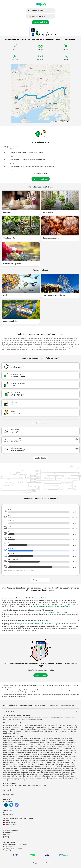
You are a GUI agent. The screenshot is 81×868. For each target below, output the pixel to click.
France (6, 821)
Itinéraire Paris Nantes (70, 727)
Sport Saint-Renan (53, 764)
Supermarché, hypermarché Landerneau (43, 754)
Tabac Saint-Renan (29, 778)
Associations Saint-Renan (10, 766)
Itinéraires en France (23, 725)
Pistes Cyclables (14, 786)
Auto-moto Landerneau (29, 741)
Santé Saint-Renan (42, 764)
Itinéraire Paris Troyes (13, 733)
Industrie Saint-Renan (68, 770)
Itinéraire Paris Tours (26, 729)
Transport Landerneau (17, 743)
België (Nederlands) (10, 824)
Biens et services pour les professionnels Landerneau (52, 745)
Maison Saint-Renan (26, 760)
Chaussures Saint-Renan (61, 774)
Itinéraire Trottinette (37, 720)
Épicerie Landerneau (9, 756)
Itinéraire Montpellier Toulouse (58, 729)
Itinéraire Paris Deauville (49, 725)
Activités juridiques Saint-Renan (20, 774)
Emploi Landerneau (40, 747)
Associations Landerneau (18, 745)
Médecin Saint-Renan (24, 766)
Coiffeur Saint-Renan (20, 762)
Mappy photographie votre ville (12, 850)
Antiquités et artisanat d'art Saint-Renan (46, 776)
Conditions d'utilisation (10, 845)
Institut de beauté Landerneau (66, 749)
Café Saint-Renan (48, 774)
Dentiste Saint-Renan (68, 766)
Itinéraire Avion (26, 720)
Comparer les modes (41, 580)
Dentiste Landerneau (28, 747)
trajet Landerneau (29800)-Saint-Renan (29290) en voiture (56, 613)
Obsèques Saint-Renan (53, 762)
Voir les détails (40, 458)
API (4, 812)
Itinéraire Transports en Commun (38, 718)
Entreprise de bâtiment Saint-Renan (42, 760)
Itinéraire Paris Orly (30, 727)
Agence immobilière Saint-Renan (62, 760)
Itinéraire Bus (16, 720)
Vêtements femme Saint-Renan (27, 768)
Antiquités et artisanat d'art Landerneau (54, 758)
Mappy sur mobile (8, 814)
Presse (5, 838)
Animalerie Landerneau (32, 752)
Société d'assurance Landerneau (58, 741)
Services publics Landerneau (55, 747)
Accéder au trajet (41, 179)
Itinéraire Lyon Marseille (60, 731)
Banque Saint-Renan (34, 770)
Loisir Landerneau (44, 752)
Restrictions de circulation (39, 786)
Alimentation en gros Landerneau (33, 758)
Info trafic (6, 786)
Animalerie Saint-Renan (21, 770)
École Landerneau (69, 747)
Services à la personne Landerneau (53, 751)
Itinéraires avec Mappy (10, 725)
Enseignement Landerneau (23, 754)
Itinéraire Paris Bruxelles (16, 731)
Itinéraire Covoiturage (64, 718)
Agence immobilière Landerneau (12, 741)
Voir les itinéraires (40, 22)
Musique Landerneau (56, 752)
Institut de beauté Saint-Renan (12, 772)
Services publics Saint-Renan (50, 772)
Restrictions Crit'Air (25, 786)
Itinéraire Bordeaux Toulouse (11, 729)
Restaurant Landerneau (21, 739)
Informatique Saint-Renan (10, 768)
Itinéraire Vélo (24, 718)
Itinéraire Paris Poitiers (45, 731)
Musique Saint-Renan (17, 778)
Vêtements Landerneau (18, 752)
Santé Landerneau (63, 743)
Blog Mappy (6, 836)
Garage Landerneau (34, 739)
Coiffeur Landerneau (42, 741)
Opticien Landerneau (69, 752)
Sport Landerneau (31, 745)
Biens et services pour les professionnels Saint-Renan (46, 766)
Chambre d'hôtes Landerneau (48, 743)
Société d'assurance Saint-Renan (36, 762)
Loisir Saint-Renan (68, 768)
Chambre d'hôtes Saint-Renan (27, 764)
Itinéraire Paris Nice (57, 727)
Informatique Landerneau (31, 749)
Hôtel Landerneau (8, 739)
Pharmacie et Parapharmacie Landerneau (52, 756)
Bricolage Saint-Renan (36, 774)
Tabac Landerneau (21, 756)
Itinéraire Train (53, 718)
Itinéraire (6, 718)
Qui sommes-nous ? (9, 833)
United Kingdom (9, 826)
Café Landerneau (16, 747)
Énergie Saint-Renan (41, 778)
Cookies (25, 845)
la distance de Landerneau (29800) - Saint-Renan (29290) (52, 606)
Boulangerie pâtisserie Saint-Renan (51, 770)
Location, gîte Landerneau (32, 743)
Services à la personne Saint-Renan (31, 772)
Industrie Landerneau (33, 756)
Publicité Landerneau (36, 751)
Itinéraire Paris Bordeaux (64, 725)
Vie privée (20, 845)
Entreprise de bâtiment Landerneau (63, 739)
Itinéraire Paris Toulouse (44, 727)
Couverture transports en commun (13, 848)
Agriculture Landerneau (22, 751)
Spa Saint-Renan (29, 776)
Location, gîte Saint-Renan (10, 764)
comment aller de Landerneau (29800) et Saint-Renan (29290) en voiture (37, 623)
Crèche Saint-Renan (63, 776)
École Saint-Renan (56, 768)
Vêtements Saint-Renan (31, 780)
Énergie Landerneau (9, 754)
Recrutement (7, 834)
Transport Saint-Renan (66, 762)
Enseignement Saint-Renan (56, 778)
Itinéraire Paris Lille (18, 727)
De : (36, 11)
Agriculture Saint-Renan (44, 768)
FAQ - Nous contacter (9, 846)
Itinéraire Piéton (14, 718)
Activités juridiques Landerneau (64, 754)
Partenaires (11, 838)
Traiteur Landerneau (17, 758)
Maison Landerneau (46, 739)
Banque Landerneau (9, 751)
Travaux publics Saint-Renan (16, 780)
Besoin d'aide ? (9, 795)
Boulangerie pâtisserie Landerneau (13, 749)
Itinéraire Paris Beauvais (31, 731)
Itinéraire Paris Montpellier (41, 729)
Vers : (36, 16)
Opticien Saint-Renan (17, 776)
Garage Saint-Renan (14, 760)
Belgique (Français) (10, 823)
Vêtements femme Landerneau (48, 749)
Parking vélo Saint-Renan (66, 764)
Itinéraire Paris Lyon (35, 725)
